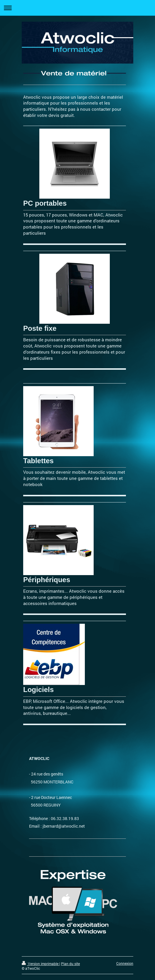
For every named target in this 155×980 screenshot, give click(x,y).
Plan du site (70, 964)
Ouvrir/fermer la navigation (77, 8)
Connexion (125, 963)
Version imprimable (41, 964)
